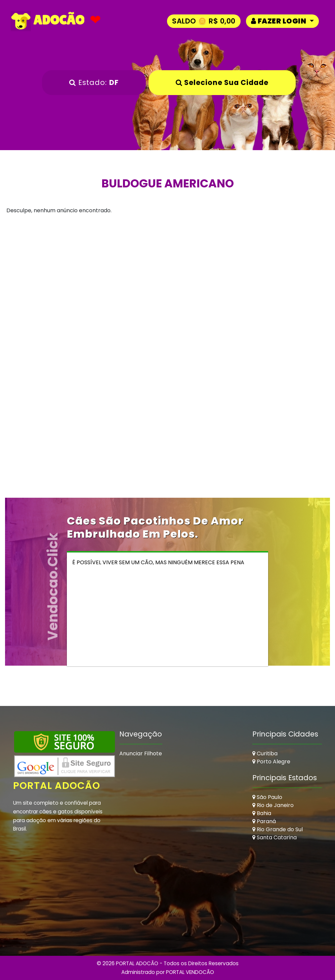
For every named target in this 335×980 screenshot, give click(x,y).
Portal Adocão (57, 786)
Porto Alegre (271, 762)
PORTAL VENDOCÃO (190, 972)
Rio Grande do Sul (278, 829)
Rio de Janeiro (273, 805)
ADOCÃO (48, 21)
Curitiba (265, 753)
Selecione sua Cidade (222, 82)
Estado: (94, 82)
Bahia (262, 813)
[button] (282, 21)
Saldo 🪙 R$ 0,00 (204, 21)
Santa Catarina (275, 837)
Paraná (264, 821)
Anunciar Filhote (141, 753)
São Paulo (267, 797)
